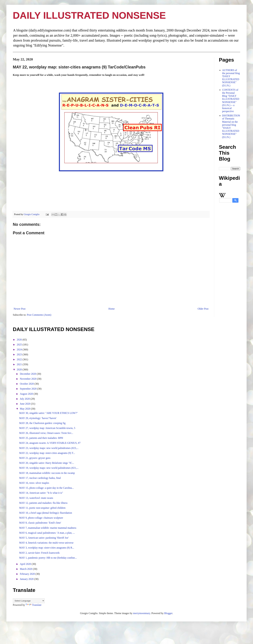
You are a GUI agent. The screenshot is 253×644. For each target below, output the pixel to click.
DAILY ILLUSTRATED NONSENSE (89, 15)
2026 (20, 340)
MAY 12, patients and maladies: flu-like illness (43, 503)
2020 (20, 369)
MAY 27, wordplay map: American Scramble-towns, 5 (47, 428)
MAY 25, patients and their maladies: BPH (41, 438)
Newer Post (20, 309)
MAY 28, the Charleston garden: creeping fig (42, 423)
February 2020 (28, 574)
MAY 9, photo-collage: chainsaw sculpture (41, 518)
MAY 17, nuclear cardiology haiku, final (40, 478)
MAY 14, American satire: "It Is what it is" (41, 493)
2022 (20, 359)
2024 (20, 350)
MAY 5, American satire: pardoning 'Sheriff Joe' (44, 538)
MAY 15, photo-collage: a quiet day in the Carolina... (47, 488)
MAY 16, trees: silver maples (34, 483)
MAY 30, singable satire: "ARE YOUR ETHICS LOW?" (48, 413)
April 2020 (26, 564)
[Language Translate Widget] (29, 601)
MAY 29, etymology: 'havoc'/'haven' (38, 418)
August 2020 (27, 394)
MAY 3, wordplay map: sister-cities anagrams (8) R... (47, 548)
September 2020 (29, 389)
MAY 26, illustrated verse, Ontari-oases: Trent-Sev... (46, 433)
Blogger (168, 613)
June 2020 (25, 404)
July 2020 (25, 399)
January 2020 (27, 579)
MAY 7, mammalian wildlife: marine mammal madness (48, 528)
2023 (20, 354)
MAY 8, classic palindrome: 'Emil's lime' (40, 523)
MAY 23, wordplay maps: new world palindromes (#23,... (49, 448)
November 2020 (29, 379)
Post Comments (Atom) (39, 315)
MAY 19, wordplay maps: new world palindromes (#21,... (49, 468)
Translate (34, 605)
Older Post (203, 309)
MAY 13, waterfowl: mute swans (36, 498)
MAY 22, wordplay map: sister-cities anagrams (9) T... (47, 453)
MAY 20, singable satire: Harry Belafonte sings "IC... (47, 463)
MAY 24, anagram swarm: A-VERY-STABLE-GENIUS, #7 (50, 443)
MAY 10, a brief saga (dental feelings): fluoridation (46, 513)
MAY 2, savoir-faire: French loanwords (39, 553)
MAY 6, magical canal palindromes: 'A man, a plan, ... (47, 533)
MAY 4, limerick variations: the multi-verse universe (46, 543)
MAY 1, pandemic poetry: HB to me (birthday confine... (48, 558)
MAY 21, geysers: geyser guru (35, 458)
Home (112, 309)
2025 (20, 345)
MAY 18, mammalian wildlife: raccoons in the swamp (47, 473)
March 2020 (26, 569)
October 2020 (27, 384)
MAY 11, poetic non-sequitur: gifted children (42, 508)
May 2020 (25, 409)
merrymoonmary (142, 613)
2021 (20, 364)
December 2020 (28, 374)
